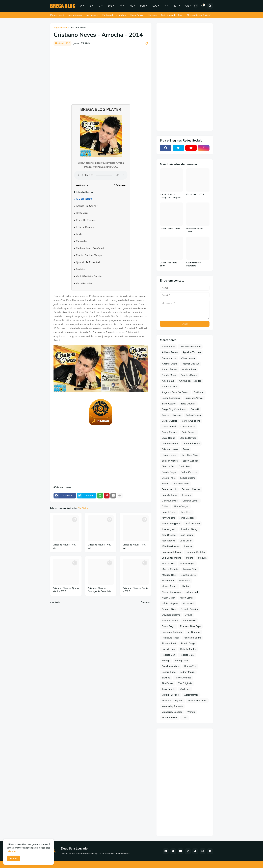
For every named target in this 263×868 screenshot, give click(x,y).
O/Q (155, 6)
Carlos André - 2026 (170, 229)
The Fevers (168, 683)
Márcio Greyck (187, 564)
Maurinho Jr (168, 581)
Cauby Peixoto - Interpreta (194, 264)
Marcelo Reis (168, 564)
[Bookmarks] (203, 6)
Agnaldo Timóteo (192, 352)
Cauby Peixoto (169, 432)
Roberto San (168, 655)
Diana (186, 449)
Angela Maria (169, 375)
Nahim (185, 586)
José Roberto (169, 541)
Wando (191, 712)
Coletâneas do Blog (171, 15)
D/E (110, 6)
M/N (143, 6)
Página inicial (60, 28)
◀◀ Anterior (82, 185)
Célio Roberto (189, 432)
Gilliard (166, 506)
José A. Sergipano (171, 524)
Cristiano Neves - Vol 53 (99, 546)
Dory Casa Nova (190, 455)
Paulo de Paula (170, 621)
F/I (121, 6)
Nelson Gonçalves (171, 592)
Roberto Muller (188, 649)
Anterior (56, 602)
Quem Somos (75, 15)
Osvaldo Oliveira (189, 609)
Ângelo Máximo (189, 375)
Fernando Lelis (181, 484)
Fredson (187, 495)
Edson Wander (190, 461)
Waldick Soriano (170, 695)
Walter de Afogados (172, 701)
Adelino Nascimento (190, 347)
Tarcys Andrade (183, 678)
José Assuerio (193, 524)
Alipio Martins (169, 358)
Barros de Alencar (194, 398)
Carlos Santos (188, 427)
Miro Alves (185, 581)
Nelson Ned (192, 592)
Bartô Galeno (169, 404)
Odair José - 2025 (195, 195)
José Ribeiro (187, 535)
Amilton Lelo (189, 369)
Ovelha (188, 615)
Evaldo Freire (169, 478)
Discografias (92, 15)
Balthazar (199, 392)
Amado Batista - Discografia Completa (171, 196)
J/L (131, 6)
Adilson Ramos (170, 352)
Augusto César (170, 387)
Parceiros (153, 15)
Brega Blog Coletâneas (174, 409)
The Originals (185, 683)
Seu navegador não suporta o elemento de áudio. (101, 175)
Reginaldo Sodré (192, 638)
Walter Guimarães (197, 701)
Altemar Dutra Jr (190, 364)
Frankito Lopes (170, 495)
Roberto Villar (187, 655)
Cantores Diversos (171, 415)
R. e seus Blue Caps (190, 626)
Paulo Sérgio (169, 626)
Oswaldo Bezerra (171, 615)
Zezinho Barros (170, 718)
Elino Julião (168, 466)
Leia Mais (12, 851)
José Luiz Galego (190, 529)
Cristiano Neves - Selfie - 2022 (135, 590)
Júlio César (186, 541)
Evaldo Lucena (188, 478)
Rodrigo (166, 661)
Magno (190, 558)
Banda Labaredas (171, 398)
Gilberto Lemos (191, 501)
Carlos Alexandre (191, 421)
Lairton (188, 546)
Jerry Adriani (168, 518)
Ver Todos (83, 508)
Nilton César (168, 598)
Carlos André (169, 427)
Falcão (165, 484)
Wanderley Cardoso (172, 712)
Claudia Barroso (188, 438)
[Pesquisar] (210, 6)
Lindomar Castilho (195, 552)
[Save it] (146, 43)
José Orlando (169, 535)
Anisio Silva (168, 381)
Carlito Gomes (193, 415)
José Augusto (169, 529)
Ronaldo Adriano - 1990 (195, 230)
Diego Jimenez (169, 455)
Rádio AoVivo (137, 15)
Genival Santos (170, 501)
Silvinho (166, 678)
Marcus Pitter (190, 569)
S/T (176, 6)
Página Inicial (57, 15)
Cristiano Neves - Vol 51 (64, 546)
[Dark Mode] (196, 6)
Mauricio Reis (169, 575)
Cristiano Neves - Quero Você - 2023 (66, 590)
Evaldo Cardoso (189, 472)
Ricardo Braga (188, 643)
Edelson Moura (170, 461)
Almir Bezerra (188, 358)
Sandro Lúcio (169, 672)
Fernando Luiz (169, 489)
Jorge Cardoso (187, 518)
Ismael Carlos (169, 512)
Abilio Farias (168, 347)
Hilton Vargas (181, 506)
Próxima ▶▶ (120, 185)
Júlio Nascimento (171, 546)
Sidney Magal (188, 672)
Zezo (185, 718)
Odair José (189, 603)
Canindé (195, 409)
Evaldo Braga (169, 472)
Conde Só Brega (191, 444)
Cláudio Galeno (170, 444)
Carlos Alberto (169, 421)
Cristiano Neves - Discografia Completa (100, 590)
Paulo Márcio (189, 621)
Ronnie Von (190, 666)
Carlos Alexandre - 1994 (169, 264)
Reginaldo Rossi (170, 638)
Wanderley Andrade (172, 706)
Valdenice (185, 689)
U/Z (187, 6)
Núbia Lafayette (170, 603)
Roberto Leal (169, 649)
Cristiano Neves (78, 28)
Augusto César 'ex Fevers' (175, 392)
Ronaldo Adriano (171, 666)
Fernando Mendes (191, 489)
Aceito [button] (13, 858)
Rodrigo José (182, 661)
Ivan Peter (186, 512)
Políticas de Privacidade (114, 15)
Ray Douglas (193, 632)
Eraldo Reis (184, 466)
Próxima (145, 602)
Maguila (202, 558)
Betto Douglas (188, 404)
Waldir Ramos (191, 695)
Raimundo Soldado (172, 632)
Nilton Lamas (187, 598)
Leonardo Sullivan (171, 552)
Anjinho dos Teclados (190, 381)
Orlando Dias (169, 609)
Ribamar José (169, 643)
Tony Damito (168, 689)
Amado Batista (170, 369)
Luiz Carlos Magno (172, 558)
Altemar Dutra (169, 364)
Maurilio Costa (188, 575)
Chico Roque (168, 438)
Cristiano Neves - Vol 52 (134, 546)
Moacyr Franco (169, 586)
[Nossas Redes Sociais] (199, 15)
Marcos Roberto (170, 569)
